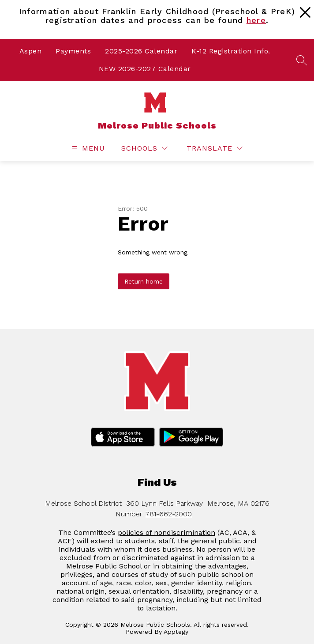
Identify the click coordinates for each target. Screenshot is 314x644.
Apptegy (176, 632)
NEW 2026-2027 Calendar (145, 69)
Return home (144, 281)
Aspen (31, 51)
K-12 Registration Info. (231, 51)
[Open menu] (87, 148)
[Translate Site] (215, 148)
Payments (73, 51)
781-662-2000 (169, 514)
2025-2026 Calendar (141, 51)
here (256, 20)
